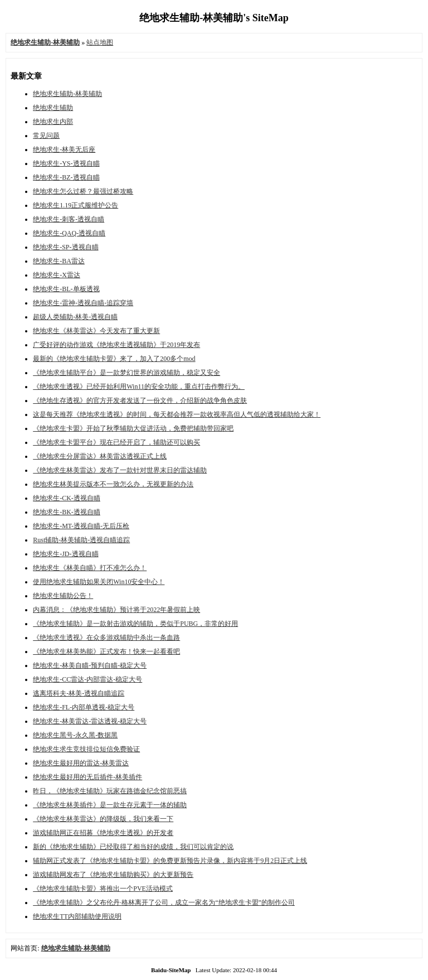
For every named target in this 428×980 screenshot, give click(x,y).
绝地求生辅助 (53, 108)
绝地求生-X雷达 (57, 275)
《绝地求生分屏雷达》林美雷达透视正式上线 (100, 456)
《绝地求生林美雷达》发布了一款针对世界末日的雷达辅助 (120, 470)
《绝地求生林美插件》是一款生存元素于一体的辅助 (110, 805)
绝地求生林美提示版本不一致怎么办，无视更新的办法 (113, 484)
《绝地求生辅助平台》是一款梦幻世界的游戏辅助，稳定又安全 (127, 373)
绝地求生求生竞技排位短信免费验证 (86, 749)
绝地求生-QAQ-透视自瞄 (69, 233)
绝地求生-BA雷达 (59, 261)
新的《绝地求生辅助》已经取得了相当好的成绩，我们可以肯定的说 (133, 847)
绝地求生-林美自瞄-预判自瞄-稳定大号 (90, 665)
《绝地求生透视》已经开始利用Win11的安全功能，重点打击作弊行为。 (139, 387)
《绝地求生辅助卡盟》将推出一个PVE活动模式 (103, 889)
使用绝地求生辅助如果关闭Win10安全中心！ (99, 582)
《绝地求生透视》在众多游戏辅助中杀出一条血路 (106, 638)
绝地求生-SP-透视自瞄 (65, 247)
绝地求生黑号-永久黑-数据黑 (75, 735)
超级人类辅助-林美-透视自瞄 (75, 317)
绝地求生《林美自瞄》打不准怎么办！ (90, 568)
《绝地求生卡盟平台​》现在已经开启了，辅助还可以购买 (116, 442)
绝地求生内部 (53, 122)
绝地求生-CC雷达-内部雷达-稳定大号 (87, 679)
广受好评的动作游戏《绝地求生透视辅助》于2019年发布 (116, 345)
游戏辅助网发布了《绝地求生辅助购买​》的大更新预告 (113, 875)
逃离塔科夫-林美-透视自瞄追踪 (79, 693)
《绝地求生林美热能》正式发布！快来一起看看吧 (106, 651)
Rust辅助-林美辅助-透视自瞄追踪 (81, 540)
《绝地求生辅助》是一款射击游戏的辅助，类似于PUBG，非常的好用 (135, 624)
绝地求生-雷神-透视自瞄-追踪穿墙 (83, 303)
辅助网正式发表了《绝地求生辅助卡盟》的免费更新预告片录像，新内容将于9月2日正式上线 (170, 861)
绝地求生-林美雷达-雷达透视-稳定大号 (90, 721)
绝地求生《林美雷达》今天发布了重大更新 (96, 331)
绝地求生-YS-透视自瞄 (66, 163)
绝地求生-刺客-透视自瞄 (69, 219)
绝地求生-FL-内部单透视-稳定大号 (84, 707)
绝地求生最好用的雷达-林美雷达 (81, 763)
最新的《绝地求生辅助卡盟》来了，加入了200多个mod (114, 359)
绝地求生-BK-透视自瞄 (67, 512)
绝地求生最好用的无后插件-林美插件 (87, 777)
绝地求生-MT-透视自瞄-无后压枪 (81, 526)
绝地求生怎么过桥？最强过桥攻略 (83, 191)
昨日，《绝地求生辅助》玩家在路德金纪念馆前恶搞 (110, 791)
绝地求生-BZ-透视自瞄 (66, 177)
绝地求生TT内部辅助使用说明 (77, 916)
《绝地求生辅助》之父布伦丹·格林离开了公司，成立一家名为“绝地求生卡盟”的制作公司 (164, 902)
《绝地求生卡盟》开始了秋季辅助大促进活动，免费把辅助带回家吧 (133, 428)
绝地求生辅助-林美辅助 (67, 94)
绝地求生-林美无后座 (64, 149)
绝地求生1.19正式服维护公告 (76, 205)
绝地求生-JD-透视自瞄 (65, 554)
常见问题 (46, 136)
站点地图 (100, 42)
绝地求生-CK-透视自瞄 (67, 498)
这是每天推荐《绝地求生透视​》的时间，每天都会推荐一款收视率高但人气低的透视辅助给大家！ (177, 414)
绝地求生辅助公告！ (63, 596)
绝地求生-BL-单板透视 (66, 289)
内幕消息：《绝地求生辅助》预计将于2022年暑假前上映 (116, 610)
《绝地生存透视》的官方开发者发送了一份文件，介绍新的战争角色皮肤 (140, 400)
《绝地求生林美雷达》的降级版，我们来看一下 (103, 819)
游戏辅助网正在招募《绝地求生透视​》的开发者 (103, 833)
